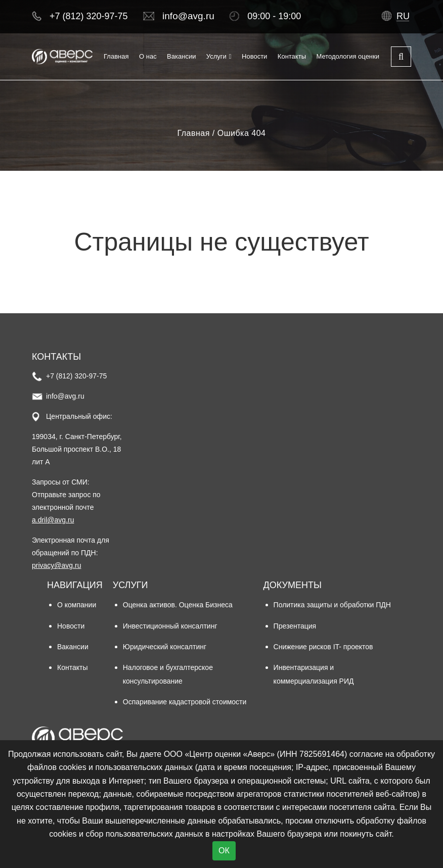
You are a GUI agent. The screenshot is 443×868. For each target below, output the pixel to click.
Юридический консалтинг (165, 647)
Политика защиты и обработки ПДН (332, 605)
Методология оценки (348, 56)
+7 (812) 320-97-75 (89, 16)
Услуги (216, 56)
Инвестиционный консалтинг (170, 626)
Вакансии (181, 56)
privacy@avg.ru (56, 565)
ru (403, 16)
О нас (148, 56)
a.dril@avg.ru (53, 520)
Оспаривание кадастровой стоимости (185, 702)
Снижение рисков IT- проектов (323, 647)
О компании (77, 605)
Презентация (295, 626)
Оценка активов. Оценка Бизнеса (178, 605)
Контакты (292, 56)
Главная (116, 56)
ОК (224, 851)
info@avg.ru (188, 16)
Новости (254, 56)
